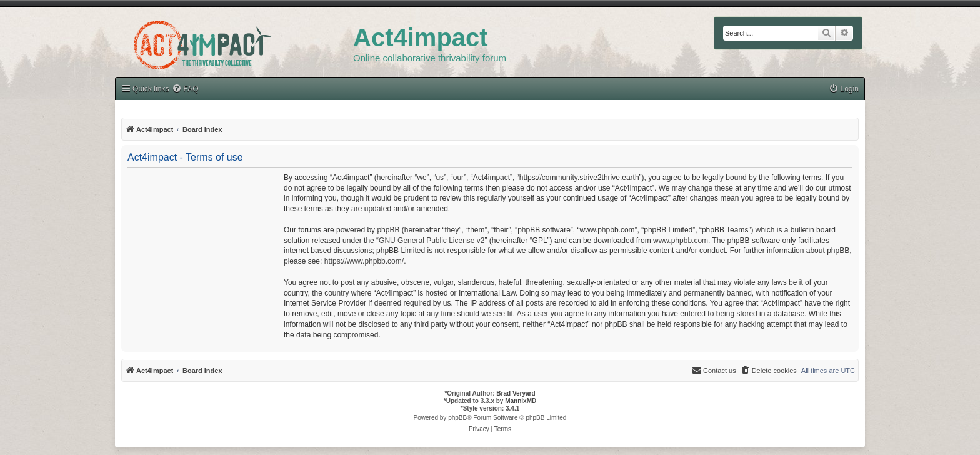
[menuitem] (185, 89)
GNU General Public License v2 (432, 241)
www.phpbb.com (681, 241)
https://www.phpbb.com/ (364, 261)
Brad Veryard (516, 393)
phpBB (457, 418)
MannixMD (521, 401)
